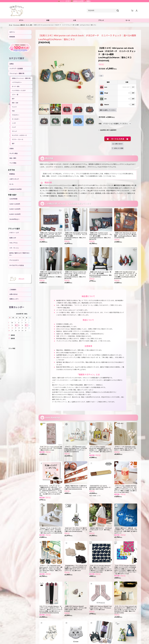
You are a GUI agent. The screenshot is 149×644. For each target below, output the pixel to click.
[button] (21, 20)
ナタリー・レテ (14, 233)
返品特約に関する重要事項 (107, 130)
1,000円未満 (13, 199)
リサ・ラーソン (14, 248)
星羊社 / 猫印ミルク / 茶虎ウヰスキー (19, 254)
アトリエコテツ (14, 260)
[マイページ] (137, 11)
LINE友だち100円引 (78, 1)
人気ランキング (14, 179)
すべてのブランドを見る (17, 265)
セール (11, 184)
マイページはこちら (64, 308)
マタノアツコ (13, 243)
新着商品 (12, 174)
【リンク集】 (12, 348)
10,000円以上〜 (14, 219)
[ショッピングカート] (132, 11)
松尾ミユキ (13, 238)
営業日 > (89, 1)
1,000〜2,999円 (15, 204)
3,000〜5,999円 (15, 209)
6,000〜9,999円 (15, 214)
